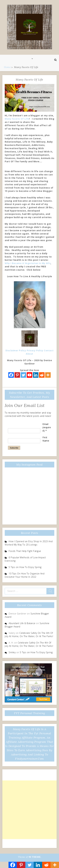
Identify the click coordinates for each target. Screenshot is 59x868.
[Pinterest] (17, 375)
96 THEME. (35, 857)
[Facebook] (11, 375)
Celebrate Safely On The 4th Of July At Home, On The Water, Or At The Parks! (29, 635)
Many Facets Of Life (17, 119)
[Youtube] (29, 375)
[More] (48, 375)
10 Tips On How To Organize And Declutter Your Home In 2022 (25, 575)
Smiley (12, 652)
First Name (46, 439)
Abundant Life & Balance (22, 623)
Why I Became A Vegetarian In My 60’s (28, 263)
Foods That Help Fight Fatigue (25, 551)
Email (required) (47, 427)
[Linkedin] (36, 375)
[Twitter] (23, 375)
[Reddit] (42, 375)
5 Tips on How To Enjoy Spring (25, 567)
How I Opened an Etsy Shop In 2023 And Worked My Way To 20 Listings (29, 543)
